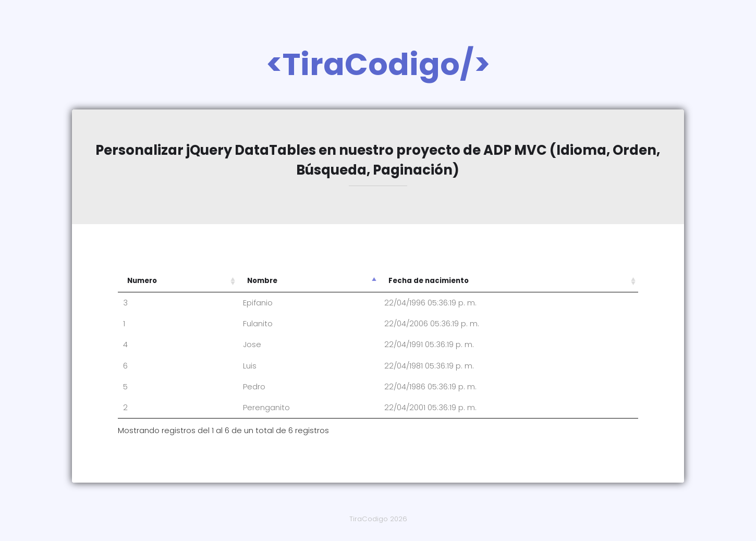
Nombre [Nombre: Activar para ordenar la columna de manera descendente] (262, 281)
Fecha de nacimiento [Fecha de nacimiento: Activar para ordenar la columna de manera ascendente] (429, 281)
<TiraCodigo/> (378, 64)
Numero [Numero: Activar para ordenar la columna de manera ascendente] (142, 281)
